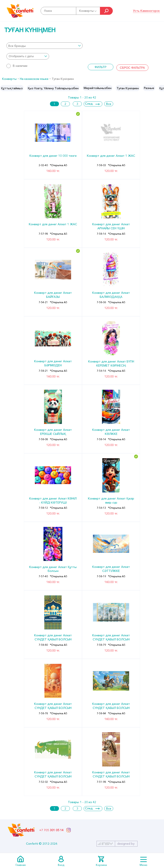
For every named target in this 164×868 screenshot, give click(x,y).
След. (89, 104)
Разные (149, 88)
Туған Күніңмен (128, 88)
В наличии (17, 66)
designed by (126, 844)
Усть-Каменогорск (146, 11)
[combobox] (45, 46)
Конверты (88, 11)
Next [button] (160, 88)
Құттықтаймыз (12, 88)
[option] (12, 88)
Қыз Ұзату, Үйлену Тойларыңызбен (53, 88)
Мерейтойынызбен (98, 88)
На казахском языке (34, 79)
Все (109, 104)
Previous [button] (4, 88)
